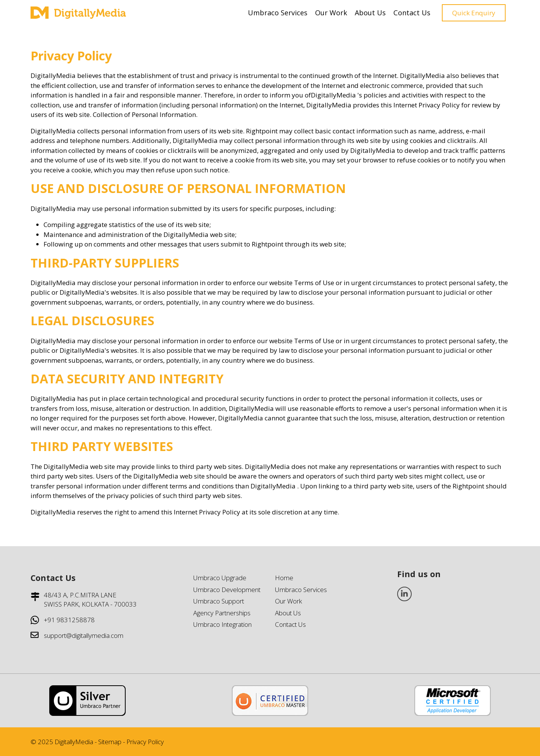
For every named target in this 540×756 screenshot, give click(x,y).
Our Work (331, 13)
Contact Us (412, 13)
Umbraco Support (219, 601)
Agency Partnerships (222, 613)
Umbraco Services (278, 13)
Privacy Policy (145, 742)
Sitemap (110, 742)
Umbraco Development (227, 590)
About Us (370, 13)
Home (284, 578)
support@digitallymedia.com (84, 635)
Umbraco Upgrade (220, 578)
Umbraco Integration (222, 624)
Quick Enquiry (474, 13)
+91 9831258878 (69, 620)
